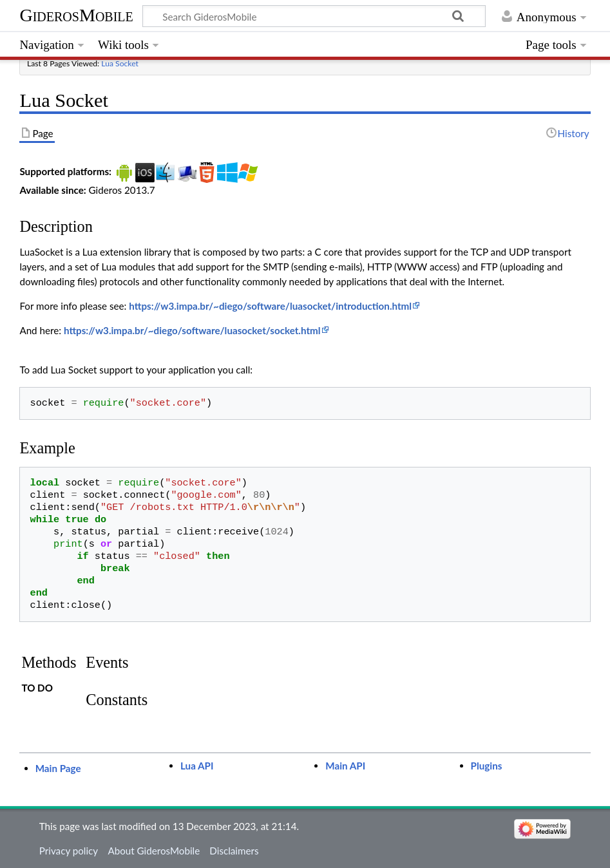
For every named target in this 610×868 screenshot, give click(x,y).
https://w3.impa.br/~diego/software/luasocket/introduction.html (270, 306)
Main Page (58, 768)
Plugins (487, 766)
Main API (345, 766)
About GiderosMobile (154, 851)
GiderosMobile (76, 15)
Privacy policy (69, 851)
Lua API (197, 766)
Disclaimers (234, 851)
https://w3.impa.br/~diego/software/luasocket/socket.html (192, 330)
